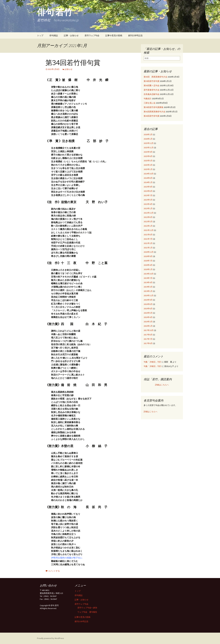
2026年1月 (148, 139)
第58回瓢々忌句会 (152, 85)
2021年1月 (148, 248)
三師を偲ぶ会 (150, 103)
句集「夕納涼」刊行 (153, 362)
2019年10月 (149, 274)
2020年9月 (148, 256)
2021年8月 (148, 235)
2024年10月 (149, 174)
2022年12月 (149, 213)
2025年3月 (148, 165)
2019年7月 (148, 278)
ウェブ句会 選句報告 (87, 612)
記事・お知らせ (71, 35)
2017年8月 (148, 335)
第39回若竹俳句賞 (152, 81)
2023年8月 (148, 191)
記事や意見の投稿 (114, 35)
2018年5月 (148, 313)
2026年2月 (148, 134)
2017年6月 (148, 343)
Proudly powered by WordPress (51, 638)
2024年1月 (148, 182)
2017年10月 (149, 330)
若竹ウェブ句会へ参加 (87, 608)
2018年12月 (149, 295)
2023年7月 (148, 195)
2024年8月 (148, 178)
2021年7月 (148, 239)
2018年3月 (148, 322)
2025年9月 (148, 152)
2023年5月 (148, 200)
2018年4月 (148, 317)
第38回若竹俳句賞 (152, 116)
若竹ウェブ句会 (92, 35)
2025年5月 (148, 161)
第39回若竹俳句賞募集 (153, 107)
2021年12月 (149, 230)
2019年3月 (148, 287)
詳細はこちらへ (162, 385)
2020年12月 (149, 252)
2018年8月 (148, 304)
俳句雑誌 (54, 35)
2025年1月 (148, 169)
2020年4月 (148, 265)
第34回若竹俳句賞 (73, 63)
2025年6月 (148, 156)
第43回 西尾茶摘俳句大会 (155, 77)
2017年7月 (148, 339)
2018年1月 (148, 326)
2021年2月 (148, 243)
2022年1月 (148, 226)
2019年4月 (148, 282)
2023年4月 (148, 204)
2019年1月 (148, 291)
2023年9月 (148, 187)
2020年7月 (148, 261)
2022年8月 (148, 217)
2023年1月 (148, 208)
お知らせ (68, 69)
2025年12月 (149, 143)
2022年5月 (148, 221)
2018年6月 (148, 309)
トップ (40, 35)
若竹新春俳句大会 (152, 90)
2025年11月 (149, 148)
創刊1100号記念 (135, 35)
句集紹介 (148, 99)
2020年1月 (148, 269)
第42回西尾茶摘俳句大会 (154, 112)
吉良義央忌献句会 (152, 94)
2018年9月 (148, 300)
